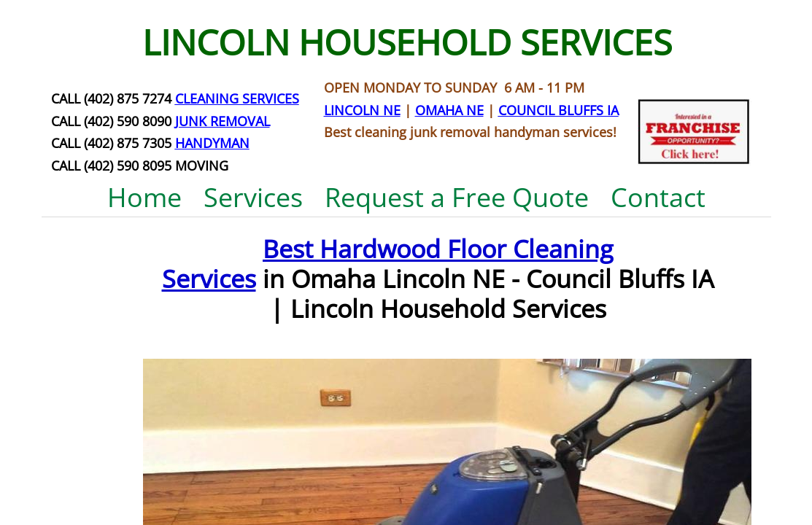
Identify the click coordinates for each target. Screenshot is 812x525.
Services (253, 197)
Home (144, 197)
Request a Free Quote (457, 197)
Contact (658, 197)
